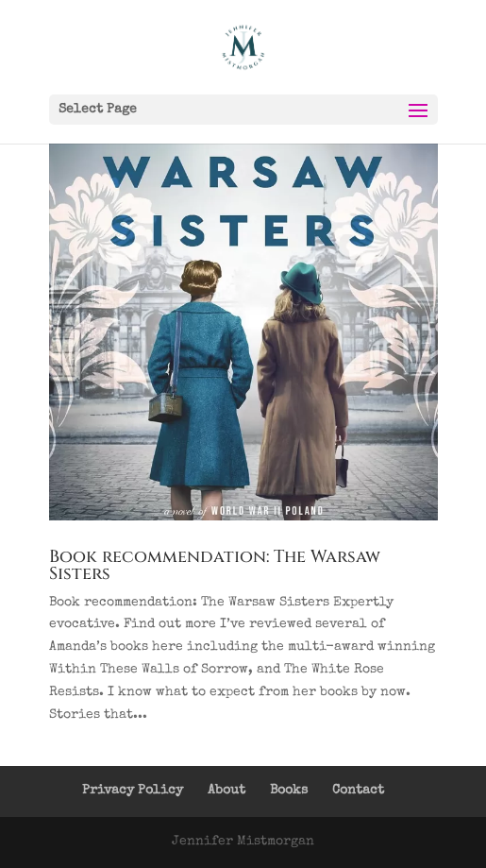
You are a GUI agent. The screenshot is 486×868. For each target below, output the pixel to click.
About (226, 791)
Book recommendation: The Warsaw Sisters (215, 565)
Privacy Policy (133, 791)
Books (289, 791)
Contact (358, 791)
